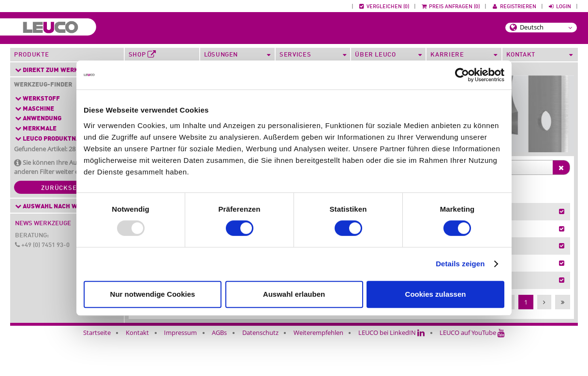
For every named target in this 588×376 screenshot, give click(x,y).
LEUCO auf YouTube (472, 370)
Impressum (180, 370)
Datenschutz (260, 370)
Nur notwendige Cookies (153, 294)
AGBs (219, 370)
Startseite (97, 370)
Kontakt (137, 370)
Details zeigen (460, 264)
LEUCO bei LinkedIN (391, 370)
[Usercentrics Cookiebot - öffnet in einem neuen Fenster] (462, 75)
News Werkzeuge (43, 224)
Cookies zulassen (436, 294)
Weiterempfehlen (318, 370)
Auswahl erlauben (294, 294)
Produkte (31, 55)
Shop (142, 55)
